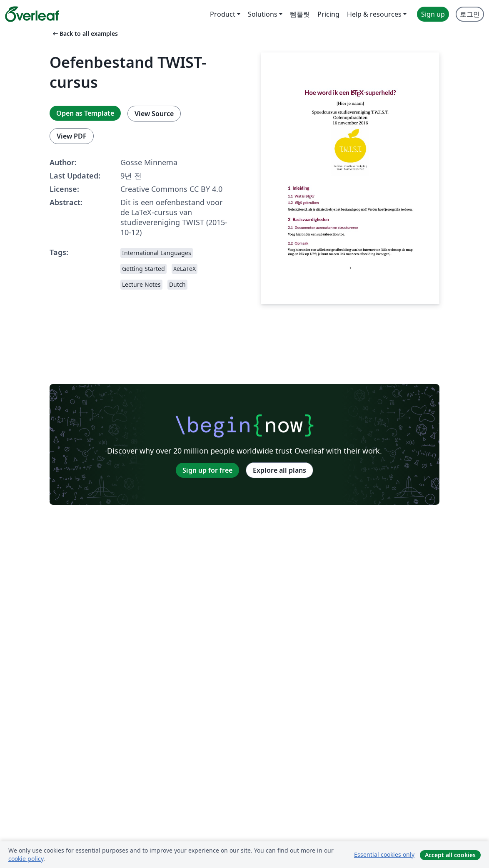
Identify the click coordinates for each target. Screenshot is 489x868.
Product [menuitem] (223, 14)
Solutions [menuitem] (263, 14)
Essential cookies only (384, 854)
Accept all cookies (450, 855)
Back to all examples (85, 33)
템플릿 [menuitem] (300, 14)
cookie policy (26, 859)
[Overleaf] (32, 14)
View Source (154, 114)
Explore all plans (279, 470)
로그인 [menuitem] (470, 14)
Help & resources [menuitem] (374, 14)
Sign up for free (207, 470)
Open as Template (85, 113)
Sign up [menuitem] (433, 14)
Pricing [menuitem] (328, 14)
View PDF (72, 136)
